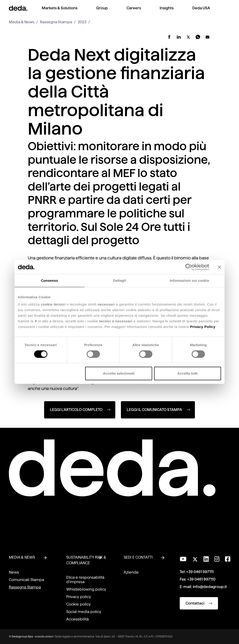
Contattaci (199, 603)
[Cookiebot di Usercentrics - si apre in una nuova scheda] (189, 267)
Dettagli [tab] (119, 280)
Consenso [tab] (49, 280)
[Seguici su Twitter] (195, 558)
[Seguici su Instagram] (217, 559)
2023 (82, 22)
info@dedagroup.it (210, 587)
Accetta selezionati (119, 373)
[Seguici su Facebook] (228, 559)
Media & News (22, 22)
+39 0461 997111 (200, 572)
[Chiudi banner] (219, 267)
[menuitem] (60, 12)
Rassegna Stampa (56, 22)
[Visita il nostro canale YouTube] (183, 559)
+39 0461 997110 (201, 579)
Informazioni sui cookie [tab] (190, 280)
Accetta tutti (188, 373)
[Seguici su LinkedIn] (206, 559)
